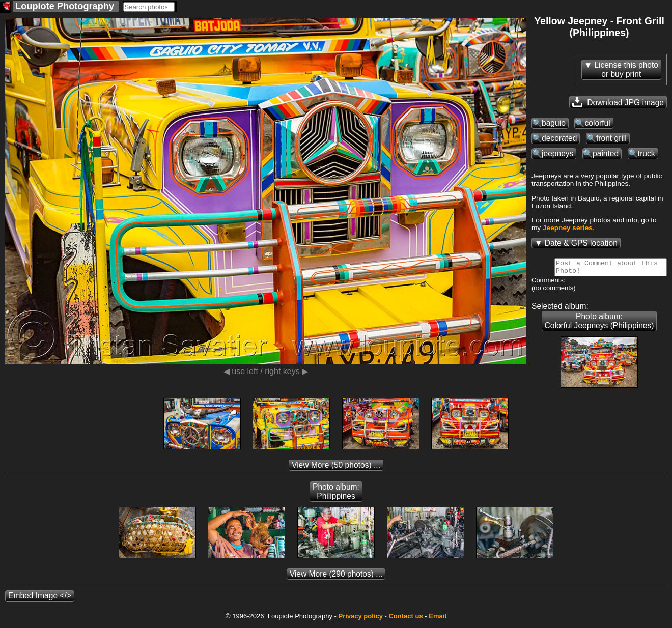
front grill (611, 138)
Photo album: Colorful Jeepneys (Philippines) (599, 324)
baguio (554, 123)
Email (438, 619)
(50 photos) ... (336, 468)
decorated (559, 138)
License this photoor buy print (626, 69)
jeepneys (557, 153)
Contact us (405, 619)
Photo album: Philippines (336, 494)
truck (647, 153)
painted (606, 153)
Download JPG (618, 102)
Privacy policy (360, 619)
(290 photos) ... (336, 577)
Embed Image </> (40, 599)
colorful (597, 123)
